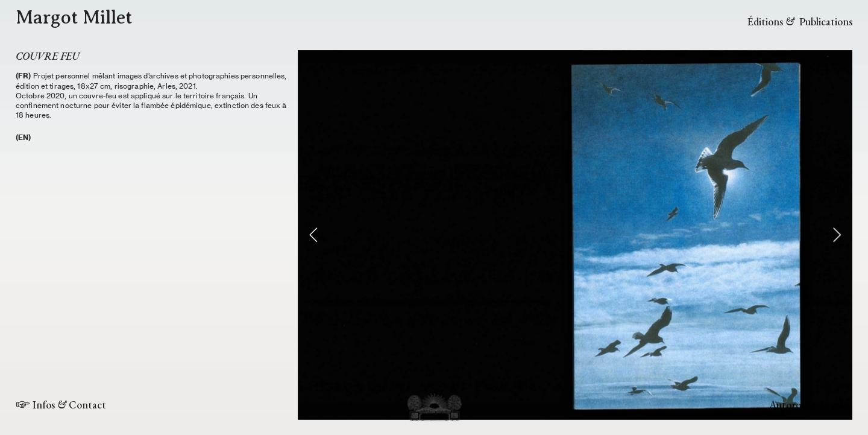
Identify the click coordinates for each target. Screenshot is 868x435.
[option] (575, 235)
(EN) (24, 137)
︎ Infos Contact (61, 405)
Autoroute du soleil (811, 405)
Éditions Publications (800, 21)
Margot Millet (74, 17)
